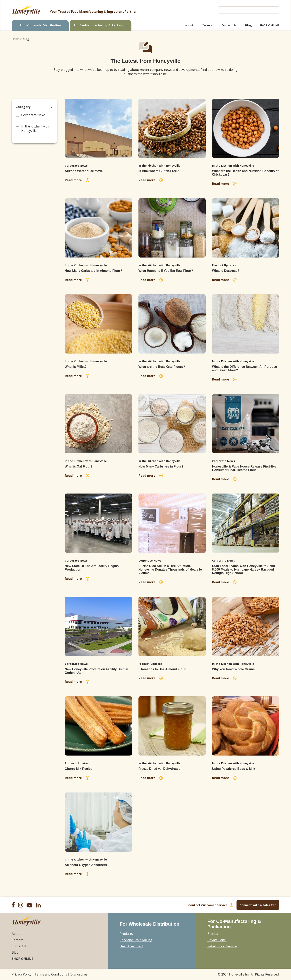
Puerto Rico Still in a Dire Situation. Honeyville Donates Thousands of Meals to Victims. (170, 569)
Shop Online (269, 25)
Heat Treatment (132, 946)
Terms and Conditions (51, 974)
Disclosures (79, 974)
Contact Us (229, 25)
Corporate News (33, 115)
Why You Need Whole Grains (233, 669)
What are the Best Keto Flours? (162, 367)
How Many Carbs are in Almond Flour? (94, 271)
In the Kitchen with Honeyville (35, 128)
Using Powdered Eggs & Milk (234, 769)
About (189, 25)
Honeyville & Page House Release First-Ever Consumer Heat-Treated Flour (245, 468)
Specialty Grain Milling (136, 940)
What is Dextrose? (226, 271)
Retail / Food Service (222, 946)
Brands (213, 934)
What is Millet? (76, 367)
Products (126, 934)
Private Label (217, 940)
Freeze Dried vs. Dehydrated (159, 769)
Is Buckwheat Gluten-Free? (159, 171)
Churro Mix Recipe (79, 769)
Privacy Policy (21, 974)
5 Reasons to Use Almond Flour (162, 669)
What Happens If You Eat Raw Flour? (166, 271)
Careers (207, 25)
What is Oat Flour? (79, 466)
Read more (74, 180)
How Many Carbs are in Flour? (161, 466)
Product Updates (224, 265)
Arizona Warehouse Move (84, 171)
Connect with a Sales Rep (258, 905)
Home (16, 39)
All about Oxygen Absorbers (86, 865)
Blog (248, 25)
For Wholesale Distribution (40, 25)
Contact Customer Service (208, 905)
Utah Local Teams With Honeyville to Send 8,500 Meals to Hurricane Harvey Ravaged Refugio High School (244, 569)
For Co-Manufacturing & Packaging (101, 25)
